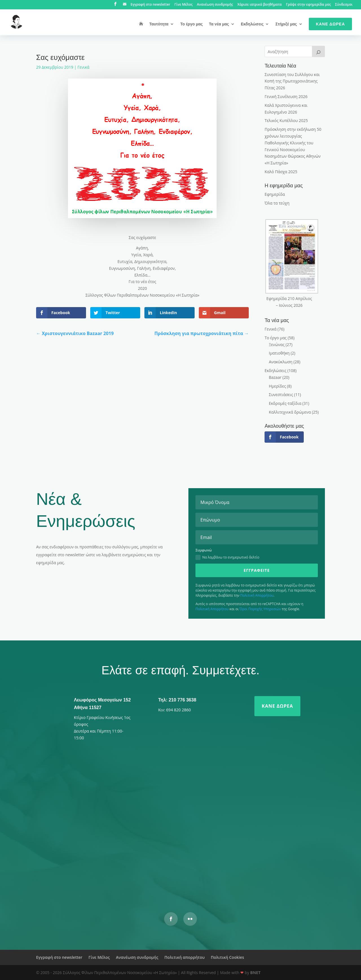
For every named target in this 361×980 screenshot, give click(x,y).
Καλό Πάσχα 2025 (281, 172)
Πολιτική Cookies (227, 957)
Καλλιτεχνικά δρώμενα (290, 412)
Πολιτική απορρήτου (184, 957)
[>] (318, 51)
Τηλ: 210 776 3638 (177, 700)
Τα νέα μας (219, 24)
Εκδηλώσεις (252, 24)
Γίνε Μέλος (183, 5)
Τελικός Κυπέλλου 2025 (286, 120)
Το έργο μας (191, 24)
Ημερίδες (277, 386)
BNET (255, 973)
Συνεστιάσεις (281, 395)
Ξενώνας (277, 345)
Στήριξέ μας (286, 24)
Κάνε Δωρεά (330, 24)
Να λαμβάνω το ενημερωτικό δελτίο (227, 558)
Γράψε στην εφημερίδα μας (308, 5)
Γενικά (83, 67)
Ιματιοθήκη (279, 353)
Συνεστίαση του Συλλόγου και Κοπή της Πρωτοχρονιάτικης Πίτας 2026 (292, 81)
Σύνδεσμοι (344, 5)
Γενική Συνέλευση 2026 (286, 96)
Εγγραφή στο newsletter (150, 5)
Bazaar (275, 377)
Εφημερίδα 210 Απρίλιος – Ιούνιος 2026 (289, 302)
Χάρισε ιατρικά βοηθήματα (259, 5)
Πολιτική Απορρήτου (257, 595)
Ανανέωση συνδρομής (215, 5)
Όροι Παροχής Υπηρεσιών (260, 609)
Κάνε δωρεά (277, 706)
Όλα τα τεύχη (277, 203)
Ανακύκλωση (281, 362)
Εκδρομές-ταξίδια (285, 403)
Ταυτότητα (159, 24)
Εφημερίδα (275, 194)
